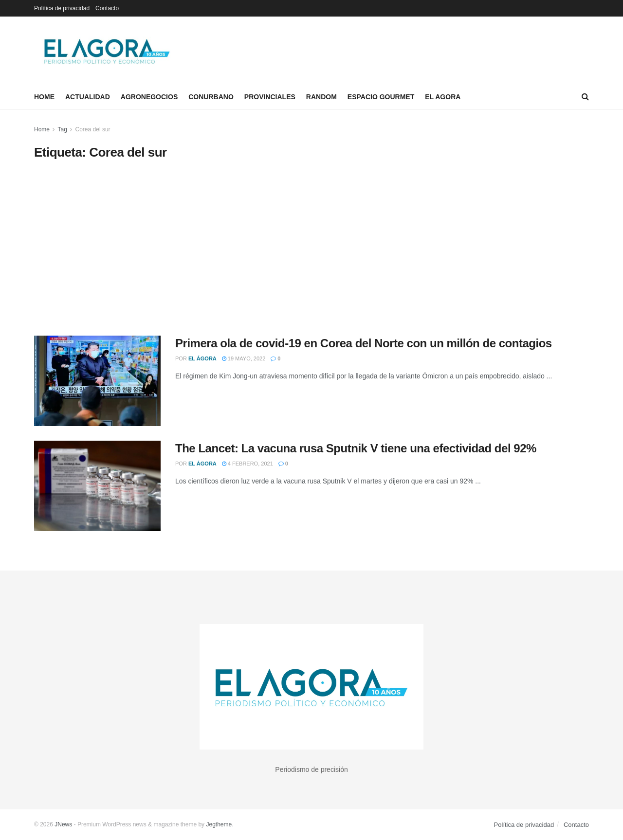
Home (44, 97)
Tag (62, 129)
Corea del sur (93, 129)
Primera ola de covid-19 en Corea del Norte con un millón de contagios (364, 343)
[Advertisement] (311, 248)
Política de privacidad (62, 8)
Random (321, 97)
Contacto (107, 8)
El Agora (443, 97)
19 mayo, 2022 (244, 358)
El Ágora (202, 358)
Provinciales (270, 97)
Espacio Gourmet (381, 97)
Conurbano (211, 97)
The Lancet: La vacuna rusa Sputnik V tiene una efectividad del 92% (356, 448)
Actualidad (88, 97)
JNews (63, 824)
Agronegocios (149, 97)
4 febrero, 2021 (247, 464)
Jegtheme (219, 824)
